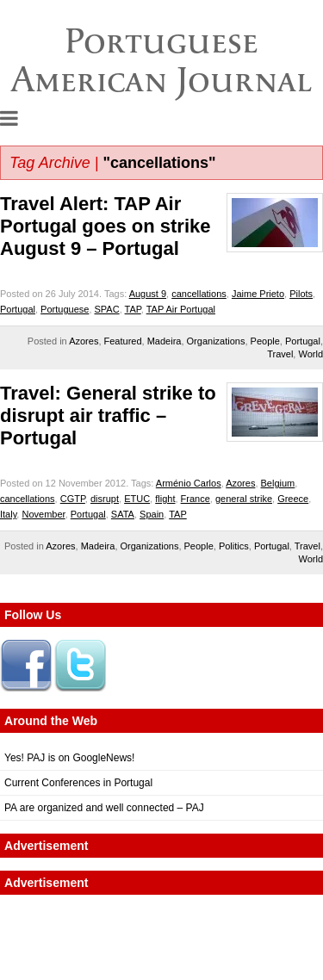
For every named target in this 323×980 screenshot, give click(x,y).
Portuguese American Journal (161, 60)
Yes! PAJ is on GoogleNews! (69, 758)
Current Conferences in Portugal (78, 783)
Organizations (216, 341)
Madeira (165, 341)
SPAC (107, 309)
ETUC (137, 499)
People (265, 341)
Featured (123, 341)
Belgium (278, 483)
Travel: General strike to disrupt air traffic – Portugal (108, 416)
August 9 (148, 294)
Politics (234, 546)
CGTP (73, 499)
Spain (152, 514)
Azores (84, 341)
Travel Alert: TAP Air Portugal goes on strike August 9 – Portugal (106, 226)
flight (165, 499)
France (196, 499)
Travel (280, 354)
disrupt (105, 499)
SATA (123, 514)
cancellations (199, 294)
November (43, 514)
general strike (244, 499)
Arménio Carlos (189, 483)
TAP (133, 309)
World (311, 354)
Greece (293, 499)
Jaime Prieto (258, 294)
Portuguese (65, 309)
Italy (8, 514)
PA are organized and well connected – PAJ (104, 808)
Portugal (18, 309)
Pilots (301, 294)
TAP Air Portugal (181, 309)
